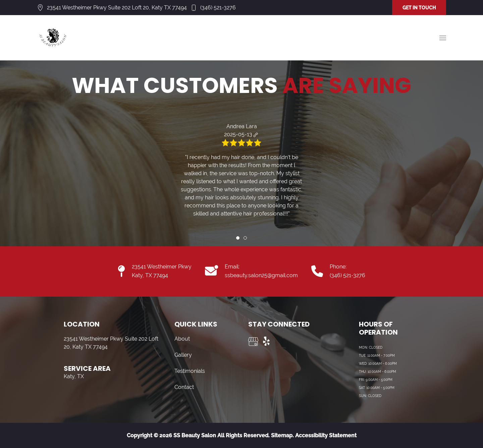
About (182, 339)
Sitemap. (282, 435)
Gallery (183, 355)
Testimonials (190, 371)
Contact (184, 387)
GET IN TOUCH (419, 8)
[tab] (238, 238)
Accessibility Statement (326, 435)
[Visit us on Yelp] (267, 342)
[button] (443, 38)
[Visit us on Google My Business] (253, 342)
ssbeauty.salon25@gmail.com (261, 275)
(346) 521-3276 (218, 8)
